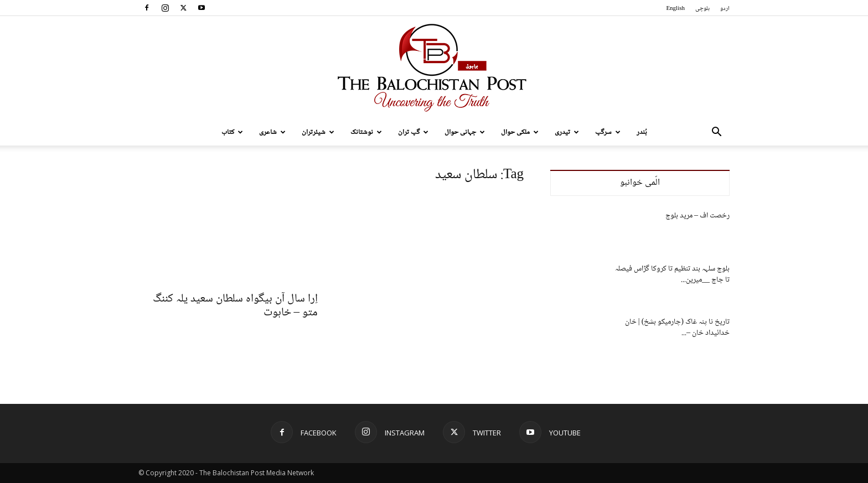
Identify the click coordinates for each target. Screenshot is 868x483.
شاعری (272, 132)
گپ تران (413, 132)
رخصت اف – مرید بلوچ (697, 216)
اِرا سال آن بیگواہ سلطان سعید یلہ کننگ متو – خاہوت (235, 306)
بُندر (642, 132)
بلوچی (702, 9)
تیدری (567, 132)
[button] (716, 133)
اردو (725, 9)
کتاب (232, 132)
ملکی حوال (520, 132)
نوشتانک (366, 132)
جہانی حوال (465, 132)
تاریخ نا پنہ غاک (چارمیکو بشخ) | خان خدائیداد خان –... (677, 328)
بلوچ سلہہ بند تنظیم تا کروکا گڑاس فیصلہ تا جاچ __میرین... (672, 274)
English (675, 9)
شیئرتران (318, 132)
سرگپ (608, 132)
